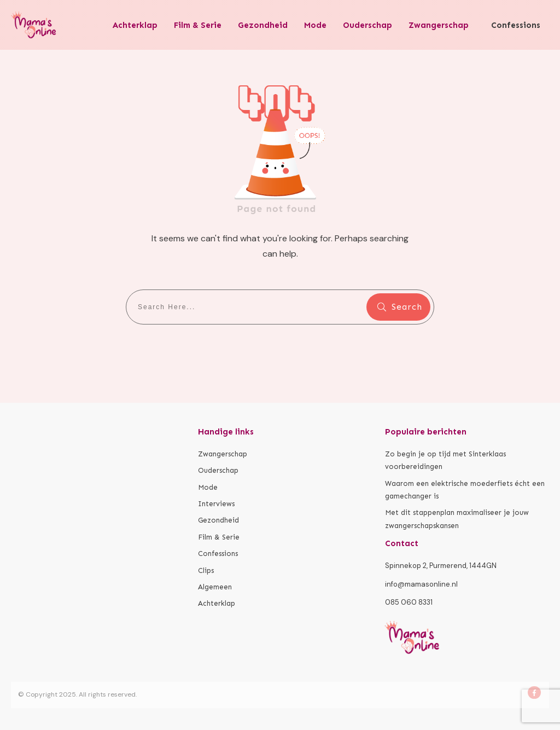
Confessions (218, 554)
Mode (208, 487)
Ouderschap (218, 470)
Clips (206, 570)
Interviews (216, 504)
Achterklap (217, 603)
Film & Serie (219, 537)
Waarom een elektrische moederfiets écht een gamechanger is (465, 490)
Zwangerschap (223, 454)
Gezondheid (218, 520)
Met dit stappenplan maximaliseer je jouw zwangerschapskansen (457, 519)
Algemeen (215, 587)
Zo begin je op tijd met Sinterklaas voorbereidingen (445, 460)
